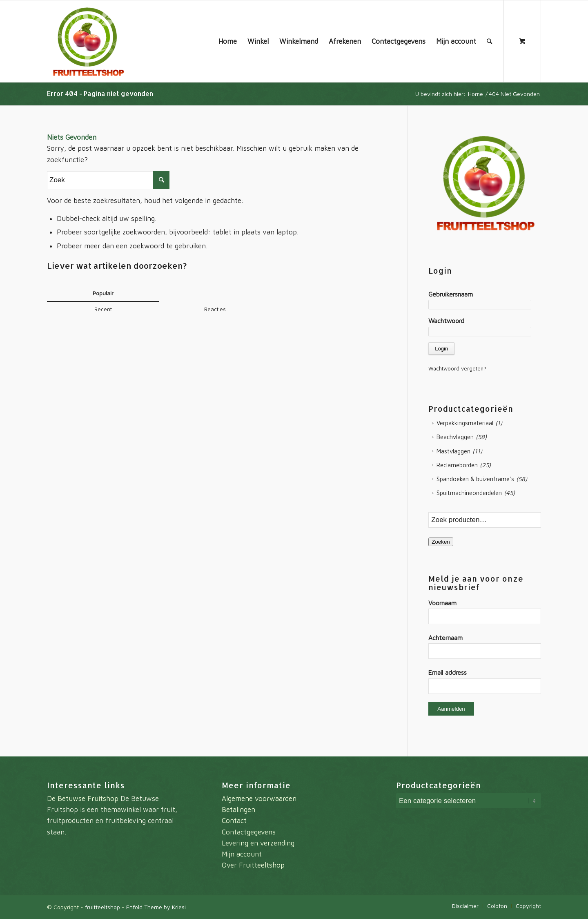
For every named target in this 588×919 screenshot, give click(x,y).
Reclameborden (457, 465)
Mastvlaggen (453, 451)
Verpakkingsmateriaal (465, 423)
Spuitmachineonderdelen (469, 493)
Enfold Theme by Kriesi (156, 907)
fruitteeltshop (102, 907)
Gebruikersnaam (451, 294)
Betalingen (238, 810)
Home (476, 94)
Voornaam (442, 603)
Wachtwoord (446, 321)
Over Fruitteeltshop (253, 865)
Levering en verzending (258, 843)
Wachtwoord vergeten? (457, 368)
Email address (448, 672)
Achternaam (445, 638)
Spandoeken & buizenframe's (475, 479)
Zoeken (441, 542)
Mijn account (242, 854)
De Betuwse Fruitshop (83, 799)
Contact (234, 821)
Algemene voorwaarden (259, 799)
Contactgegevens (249, 832)
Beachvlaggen (455, 437)
